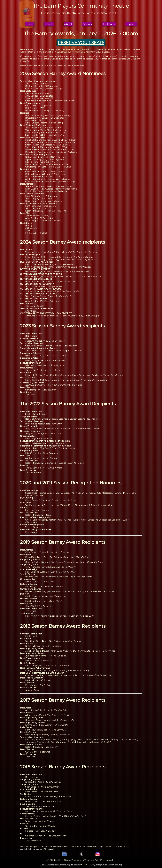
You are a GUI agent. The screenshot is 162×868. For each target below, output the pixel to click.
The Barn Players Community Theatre (59, 865)
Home (30, 24)
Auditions (109, 24)
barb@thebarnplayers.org (109, 865)
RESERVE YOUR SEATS (81, 43)
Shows (87, 24)
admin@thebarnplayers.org (32, 849)
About (68, 24)
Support (131, 24)
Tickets (49, 24)
